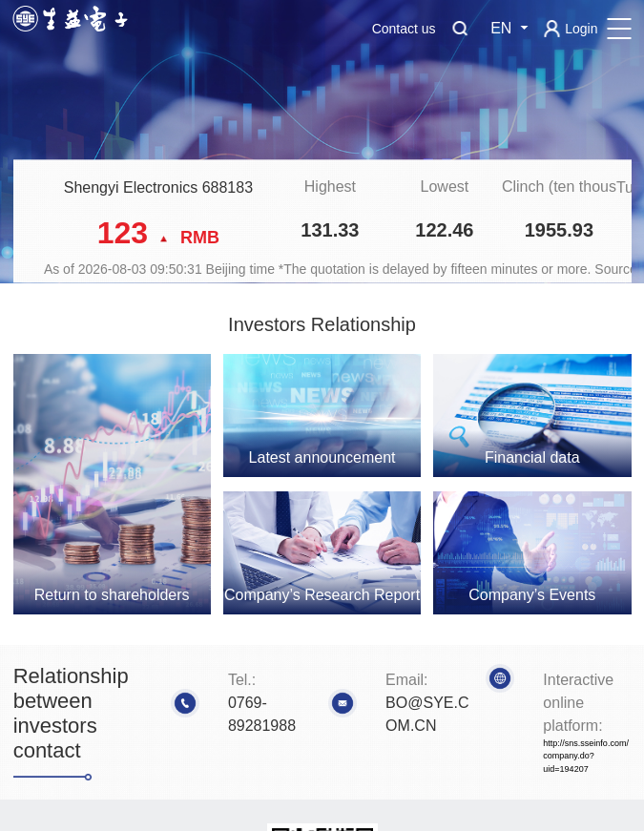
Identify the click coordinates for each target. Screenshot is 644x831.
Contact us (404, 29)
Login (581, 29)
